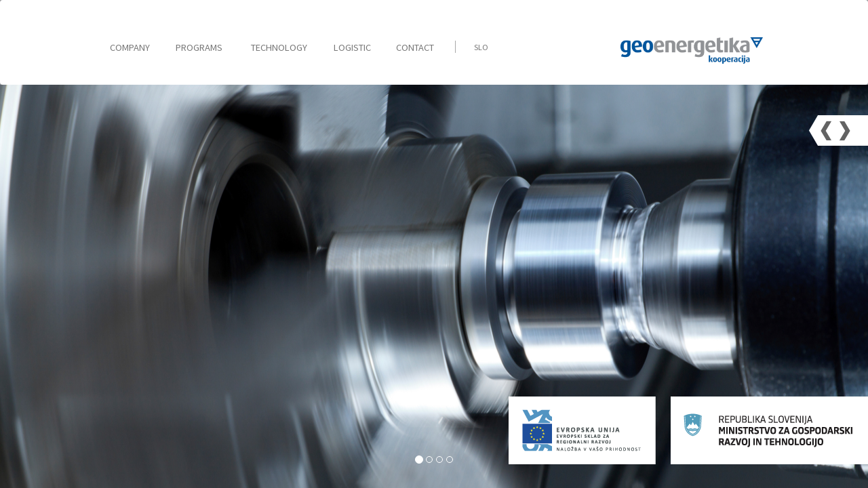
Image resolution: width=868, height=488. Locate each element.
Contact (415, 47)
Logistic (352, 47)
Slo (481, 47)
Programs (199, 47)
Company (130, 47)
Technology (279, 47)
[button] (826, 130)
